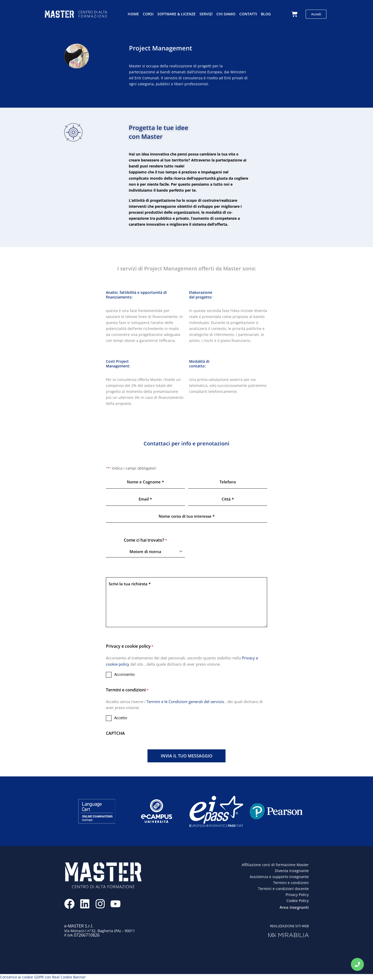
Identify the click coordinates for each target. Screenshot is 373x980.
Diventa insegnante (292, 871)
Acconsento (124, 674)
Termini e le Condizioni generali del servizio (186, 702)
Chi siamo (226, 14)
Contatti (248, 14)
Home (133, 14)
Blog (266, 14)
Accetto (121, 718)
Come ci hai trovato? (145, 540)
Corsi (148, 14)
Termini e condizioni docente (283, 889)
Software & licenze (176, 14)
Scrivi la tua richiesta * (186, 602)
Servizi (206, 14)
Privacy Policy (297, 895)
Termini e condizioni (291, 883)
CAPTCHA (115, 733)
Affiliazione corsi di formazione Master (275, 865)
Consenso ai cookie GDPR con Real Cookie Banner (43, 977)
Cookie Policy (298, 901)
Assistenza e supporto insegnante (279, 877)
